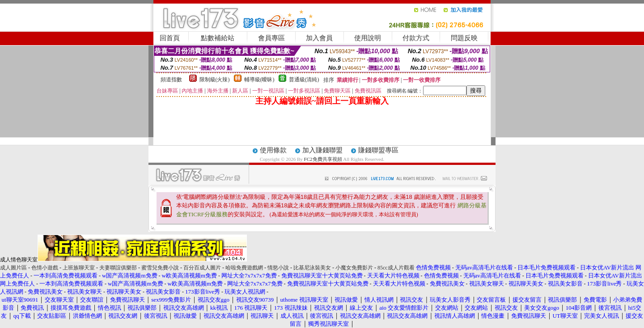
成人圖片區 (13, 268)
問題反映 (464, 38)
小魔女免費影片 (354, 268)
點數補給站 (218, 38)
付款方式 (416, 38)
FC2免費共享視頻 (323, 159)
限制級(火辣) (215, 80)
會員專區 (271, 38)
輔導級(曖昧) (259, 80)
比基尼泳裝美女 (312, 268)
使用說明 (368, 38)
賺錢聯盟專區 (378, 150)
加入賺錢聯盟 (322, 150)
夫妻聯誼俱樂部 (118, 268)
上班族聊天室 (79, 268)
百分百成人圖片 (202, 268)
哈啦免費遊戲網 (244, 268)
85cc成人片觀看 (396, 268)
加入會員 (319, 38)
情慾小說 (278, 268)
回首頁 (170, 38)
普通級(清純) (304, 80)
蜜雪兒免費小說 (160, 268)
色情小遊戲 (45, 268)
